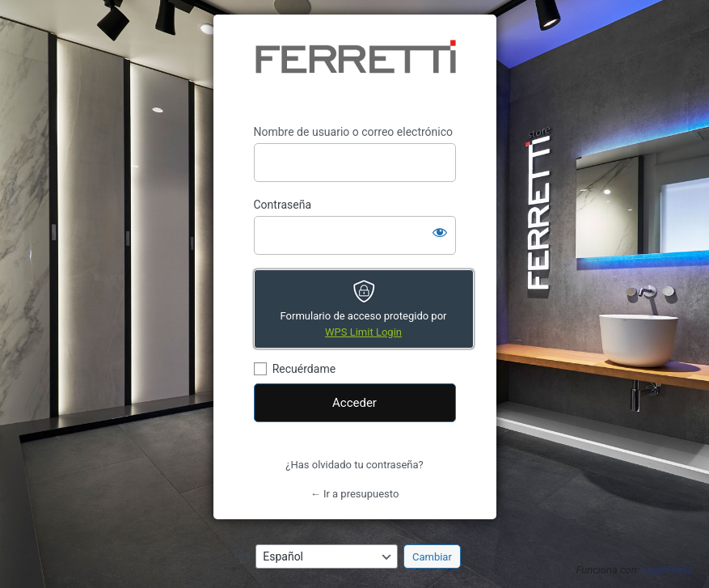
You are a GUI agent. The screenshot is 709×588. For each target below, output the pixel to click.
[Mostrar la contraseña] (440, 232)
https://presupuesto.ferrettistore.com (355, 70)
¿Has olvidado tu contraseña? (354, 465)
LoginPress (667, 570)
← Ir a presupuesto (355, 494)
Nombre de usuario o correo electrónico (354, 132)
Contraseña (283, 205)
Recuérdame (304, 369)
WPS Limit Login (363, 332)
